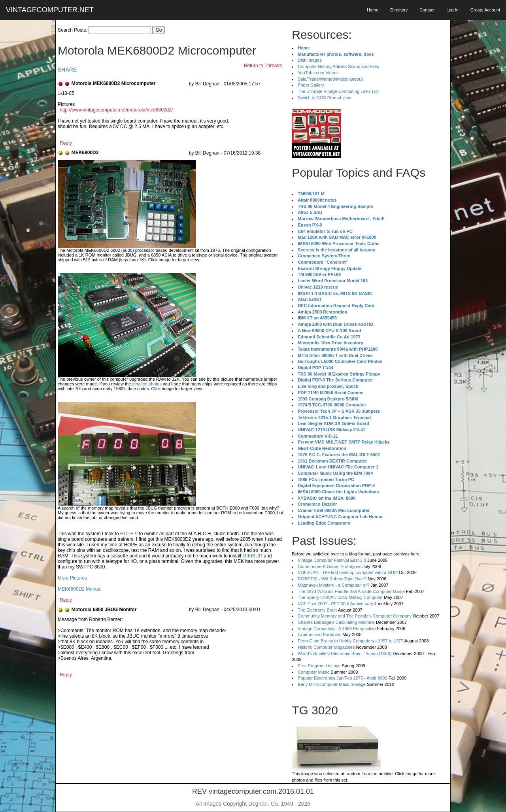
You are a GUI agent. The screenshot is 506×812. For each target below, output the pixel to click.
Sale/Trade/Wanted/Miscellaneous (331, 79)
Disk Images (310, 60)
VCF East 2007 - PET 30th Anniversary (335, 604)
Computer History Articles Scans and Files (338, 66)
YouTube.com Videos (318, 73)
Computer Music (313, 672)
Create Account (485, 10)
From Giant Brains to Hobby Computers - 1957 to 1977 (350, 641)
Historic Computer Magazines (326, 647)
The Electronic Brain (317, 610)
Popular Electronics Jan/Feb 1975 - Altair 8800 (343, 678)
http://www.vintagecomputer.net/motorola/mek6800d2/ (116, 110)
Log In (452, 10)
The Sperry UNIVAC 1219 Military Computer (340, 597)
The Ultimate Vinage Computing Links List (338, 91)
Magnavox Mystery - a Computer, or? (333, 585)
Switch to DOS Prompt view (324, 98)
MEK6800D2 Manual (80, 589)
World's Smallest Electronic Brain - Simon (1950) (345, 653)
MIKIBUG (252, 556)
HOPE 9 (129, 534)
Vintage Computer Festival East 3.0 (332, 560)
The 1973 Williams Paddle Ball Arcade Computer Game (351, 591)
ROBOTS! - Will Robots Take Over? (332, 579)
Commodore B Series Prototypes (329, 567)
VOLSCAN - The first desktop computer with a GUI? (348, 572)
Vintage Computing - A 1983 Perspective (337, 629)
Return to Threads (263, 66)
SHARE (67, 70)
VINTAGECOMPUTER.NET (50, 10)
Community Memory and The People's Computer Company (355, 616)
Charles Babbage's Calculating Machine (336, 622)
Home (373, 10)
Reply (66, 143)
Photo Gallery (311, 85)
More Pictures (72, 578)
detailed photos (147, 384)
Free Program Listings (319, 666)
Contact (427, 10)
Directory (399, 10)
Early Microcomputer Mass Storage (332, 684)
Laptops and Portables (319, 634)
